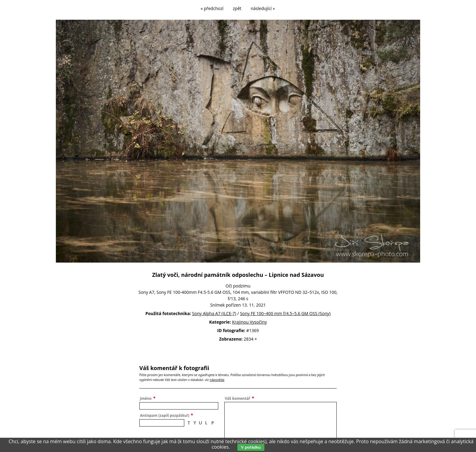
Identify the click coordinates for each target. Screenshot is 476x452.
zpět (237, 8)
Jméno (146, 398)
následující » (263, 8)
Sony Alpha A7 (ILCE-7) (214, 313)
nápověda (217, 380)
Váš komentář (238, 398)
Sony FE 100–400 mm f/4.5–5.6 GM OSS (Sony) (285, 313)
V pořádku (251, 447)
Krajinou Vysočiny (249, 322)
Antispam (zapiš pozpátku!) (165, 415)
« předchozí (212, 8)
